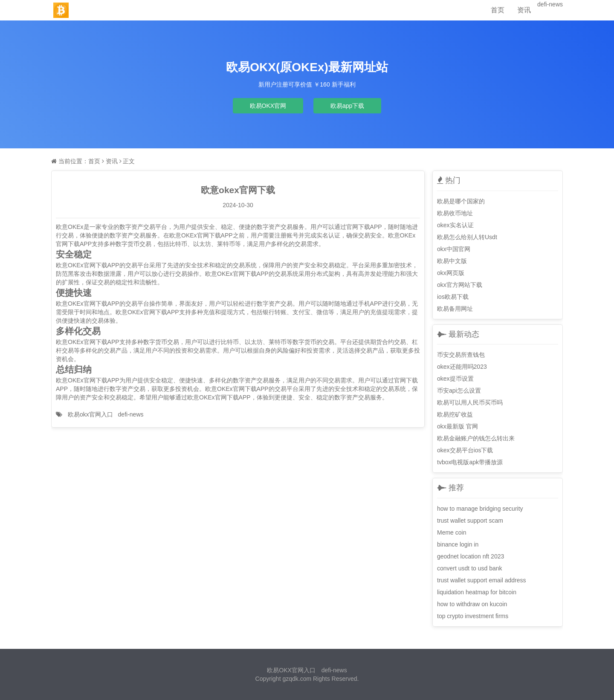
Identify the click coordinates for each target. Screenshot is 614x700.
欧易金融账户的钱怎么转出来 (476, 438)
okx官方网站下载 (460, 285)
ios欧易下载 (453, 297)
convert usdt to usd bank (470, 568)
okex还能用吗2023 (462, 367)
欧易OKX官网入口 (291, 670)
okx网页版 (451, 273)
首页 (498, 10)
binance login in (458, 544)
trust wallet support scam (470, 521)
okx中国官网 (454, 249)
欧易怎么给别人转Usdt (467, 237)
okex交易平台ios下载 (465, 450)
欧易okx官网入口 (90, 414)
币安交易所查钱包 (461, 355)
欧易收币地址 (455, 213)
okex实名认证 (455, 225)
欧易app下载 (347, 106)
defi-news (550, 4)
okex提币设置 (455, 379)
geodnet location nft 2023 (471, 556)
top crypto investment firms (473, 616)
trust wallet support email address (482, 580)
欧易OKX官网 (268, 106)
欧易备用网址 (455, 309)
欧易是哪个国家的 (461, 201)
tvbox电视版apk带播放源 (470, 462)
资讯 (524, 10)
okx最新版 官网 (458, 426)
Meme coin (452, 532)
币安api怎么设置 (459, 390)
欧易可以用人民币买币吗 (470, 402)
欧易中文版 (452, 261)
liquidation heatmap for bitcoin (477, 592)
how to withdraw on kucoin (472, 604)
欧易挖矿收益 (455, 414)
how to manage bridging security (480, 509)
